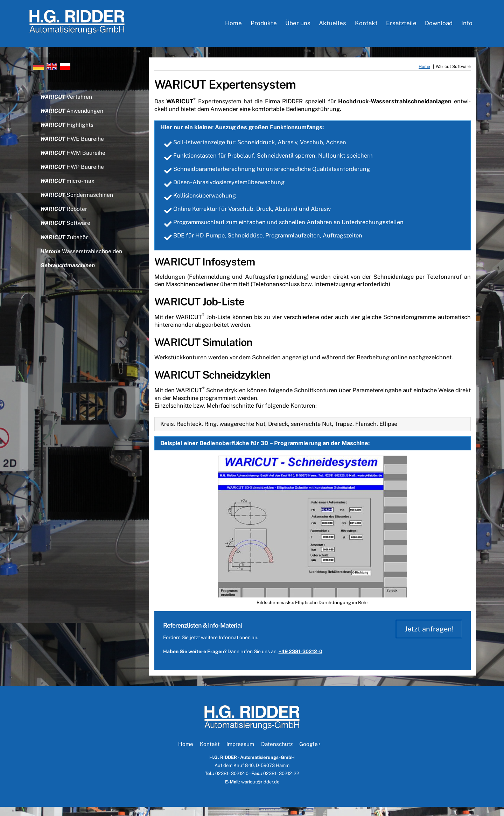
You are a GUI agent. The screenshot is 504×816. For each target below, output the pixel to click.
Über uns (298, 25)
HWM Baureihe (73, 157)
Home (233, 25)
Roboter (64, 215)
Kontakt (366, 25)
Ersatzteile (401, 25)
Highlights (67, 129)
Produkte (264, 25)
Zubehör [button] (65, 244)
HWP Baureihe (72, 172)
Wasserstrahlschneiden (82, 259)
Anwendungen (72, 114)
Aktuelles (332, 25)
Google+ (310, 753)
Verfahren (66, 100)
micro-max (68, 186)
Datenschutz (277, 753)
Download (439, 25)
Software (66, 230)
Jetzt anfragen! (428, 638)
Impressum (240, 753)
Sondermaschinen (77, 201)
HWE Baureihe (72, 143)
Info (467, 25)
